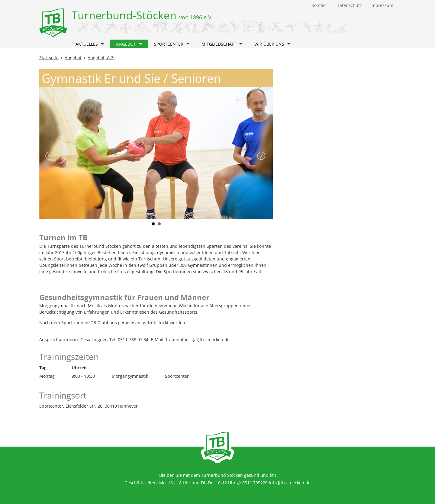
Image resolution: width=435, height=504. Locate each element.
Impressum (382, 5)
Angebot (129, 44)
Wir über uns (272, 44)
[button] (102, 45)
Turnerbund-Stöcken (142, 15)
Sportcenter (172, 44)
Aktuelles (90, 44)
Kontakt (319, 5)
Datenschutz (349, 5)
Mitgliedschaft (222, 44)
